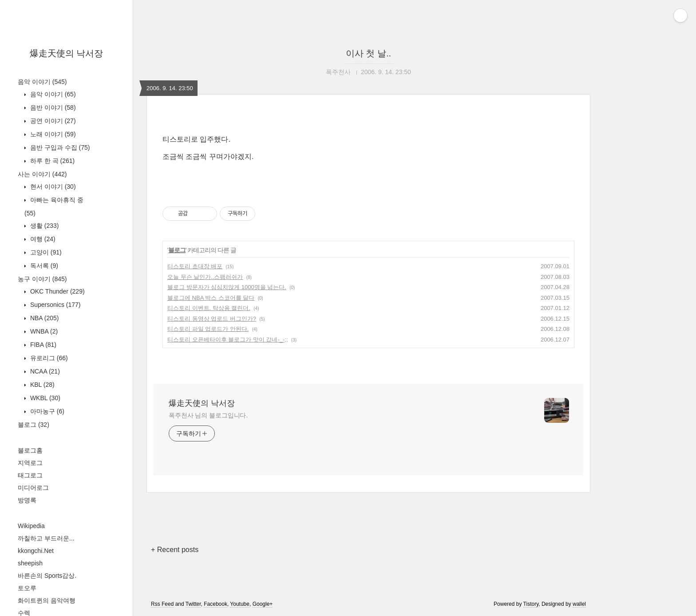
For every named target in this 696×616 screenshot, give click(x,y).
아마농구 (46, 411)
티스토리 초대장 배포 (195, 266)
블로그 (34, 425)
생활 (43, 226)
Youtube (240, 604)
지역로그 (30, 463)
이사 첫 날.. (368, 53)
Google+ (263, 604)
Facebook (216, 604)
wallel (579, 604)
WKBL (44, 398)
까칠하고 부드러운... (46, 538)
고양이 (45, 252)
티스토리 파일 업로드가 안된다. (208, 329)
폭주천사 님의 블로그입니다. (208, 415)
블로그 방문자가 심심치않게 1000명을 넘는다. (227, 287)
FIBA (42, 345)
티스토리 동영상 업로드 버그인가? (212, 319)
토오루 (27, 588)
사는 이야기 (42, 174)
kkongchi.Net (36, 551)
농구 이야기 (42, 279)
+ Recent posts (175, 550)
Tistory (531, 604)
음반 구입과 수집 (59, 147)
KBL (42, 385)
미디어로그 (33, 488)
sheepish (30, 563)
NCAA (44, 371)
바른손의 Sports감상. (47, 576)
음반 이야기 (52, 107)
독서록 (43, 266)
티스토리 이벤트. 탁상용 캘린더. (209, 308)
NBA (43, 318)
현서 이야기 (52, 187)
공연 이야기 (52, 121)
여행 (42, 239)
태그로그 (30, 475)
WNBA (43, 331)
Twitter (193, 604)
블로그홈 (30, 450)
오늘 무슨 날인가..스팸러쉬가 (205, 277)
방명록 (27, 500)
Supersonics (55, 305)
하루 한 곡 (51, 161)
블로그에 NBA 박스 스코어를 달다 (211, 298)
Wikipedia (31, 526)
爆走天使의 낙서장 (67, 53)
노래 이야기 (52, 134)
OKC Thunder (57, 291)
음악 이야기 (42, 82)
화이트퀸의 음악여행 (47, 600)
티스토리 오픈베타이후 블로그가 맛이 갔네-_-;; (228, 340)
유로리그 (48, 358)
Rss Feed (162, 604)
